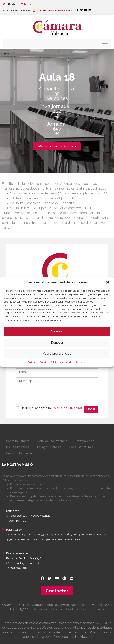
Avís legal (81, 362)
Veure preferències (57, 354)
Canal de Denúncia (19, 453)
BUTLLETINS (11, 10)
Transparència (85, 441)
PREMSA (26, 10)
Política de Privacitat (67, 408)
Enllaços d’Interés (49, 447)
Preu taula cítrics (18, 447)
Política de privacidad (62, 362)
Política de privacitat (95, 609)
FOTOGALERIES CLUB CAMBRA (52, 10)
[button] (108, 282)
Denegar (57, 343)
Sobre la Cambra (18, 441)
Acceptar (57, 331)
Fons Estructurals (81, 447)
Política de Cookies (38, 362)
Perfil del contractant (52, 441)
